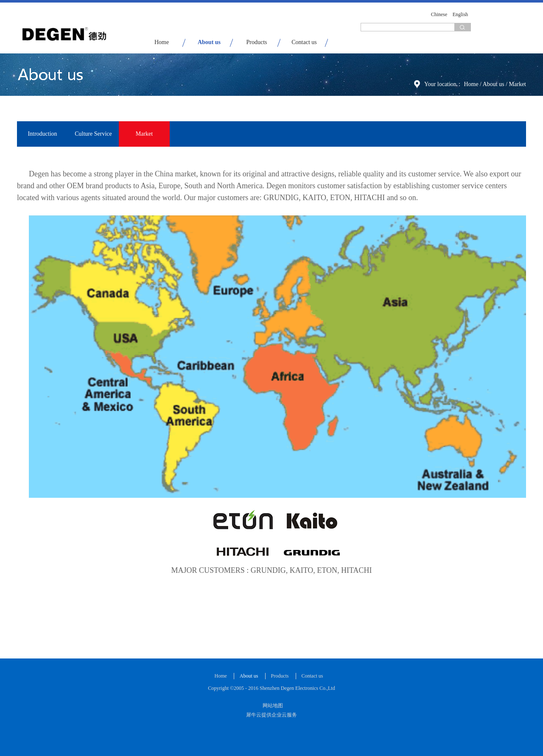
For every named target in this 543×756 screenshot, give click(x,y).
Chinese (439, 14)
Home (162, 42)
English (460, 14)
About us (494, 84)
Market (518, 84)
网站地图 (271, 706)
